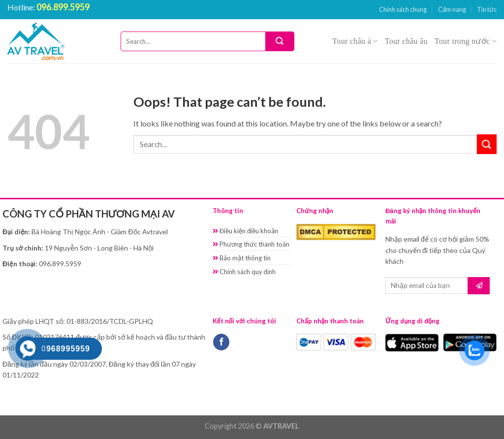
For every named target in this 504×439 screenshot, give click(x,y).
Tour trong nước (466, 41)
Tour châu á (355, 41)
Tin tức (487, 9)
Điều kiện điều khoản (246, 231)
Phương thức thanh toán (251, 244)
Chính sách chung (403, 9)
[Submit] (280, 41)
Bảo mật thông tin (242, 258)
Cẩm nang (452, 9)
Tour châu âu (406, 41)
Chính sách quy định (244, 272)
